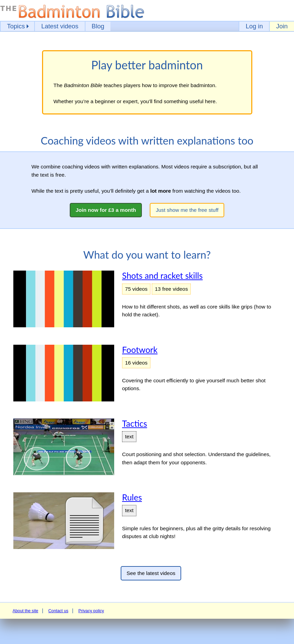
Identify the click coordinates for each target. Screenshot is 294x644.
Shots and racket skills (162, 276)
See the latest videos (151, 573)
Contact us (58, 611)
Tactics (135, 423)
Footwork (140, 350)
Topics (16, 26)
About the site (25, 611)
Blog (98, 26)
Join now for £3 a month (106, 210)
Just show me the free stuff (187, 210)
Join (282, 26)
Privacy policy (91, 611)
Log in (254, 26)
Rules (132, 497)
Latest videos (60, 26)
